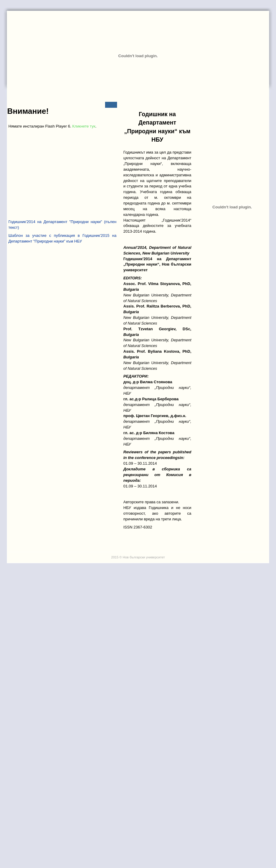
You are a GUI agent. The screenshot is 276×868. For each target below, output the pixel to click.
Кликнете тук (84, 126)
